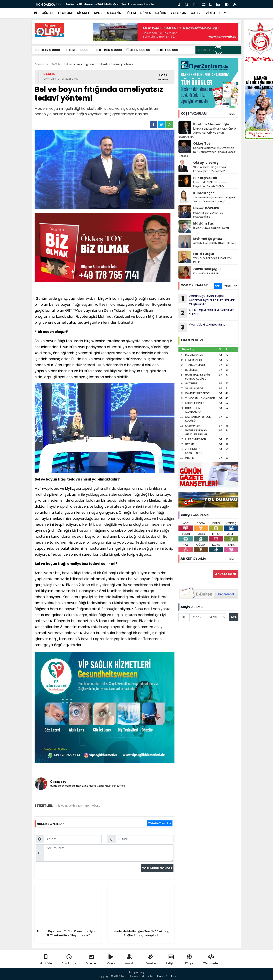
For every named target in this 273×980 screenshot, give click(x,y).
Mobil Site (46, 960)
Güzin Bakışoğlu (207, 269)
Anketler (151, 960)
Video (111, 960)
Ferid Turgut (204, 254)
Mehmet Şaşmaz (208, 239)
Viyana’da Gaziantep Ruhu (202, 327)
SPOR (98, 13)
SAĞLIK (161, 13)
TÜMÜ (232, 114)
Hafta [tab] (227, 286)
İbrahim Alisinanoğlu (211, 124)
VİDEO (210, 13)
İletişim (171, 960)
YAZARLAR (178, 13)
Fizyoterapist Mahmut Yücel (78, 806)
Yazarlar (130, 960)
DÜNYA (146, 13)
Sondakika (69, 960)
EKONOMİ (65, 13)
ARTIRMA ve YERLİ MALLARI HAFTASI (215, 243)
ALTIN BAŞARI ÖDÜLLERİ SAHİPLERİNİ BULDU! (206, 313)
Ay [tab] (235, 286)
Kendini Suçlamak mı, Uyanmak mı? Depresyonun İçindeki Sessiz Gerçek (207, 152)
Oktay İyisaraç (206, 163)
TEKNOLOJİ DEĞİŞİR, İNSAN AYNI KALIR (213, 260)
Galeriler (91, 960)
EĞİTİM (131, 13)
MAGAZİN (114, 13)
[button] (223, 13)
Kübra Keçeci (204, 193)
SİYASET (83, 13)
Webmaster (211, 960)
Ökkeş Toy (202, 143)
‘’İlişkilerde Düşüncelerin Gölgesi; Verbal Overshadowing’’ (214, 199)
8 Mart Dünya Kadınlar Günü (211, 228)
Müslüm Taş (204, 223)
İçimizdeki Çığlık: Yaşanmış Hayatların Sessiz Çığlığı (210, 184)
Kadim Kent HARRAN (206, 273)
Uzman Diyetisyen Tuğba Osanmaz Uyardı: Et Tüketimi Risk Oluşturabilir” (207, 300)
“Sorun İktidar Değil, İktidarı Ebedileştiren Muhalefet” (210, 169)
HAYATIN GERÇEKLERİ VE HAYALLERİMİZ (208, 215)
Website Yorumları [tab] (160, 823)
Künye (189, 960)
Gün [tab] (218, 286)
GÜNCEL (48, 13)
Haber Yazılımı (166, 976)
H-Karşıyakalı (205, 178)
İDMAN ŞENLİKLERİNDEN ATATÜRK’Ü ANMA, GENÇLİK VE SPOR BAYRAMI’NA (207, 133)
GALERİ (196, 13)
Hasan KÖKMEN (206, 208)
